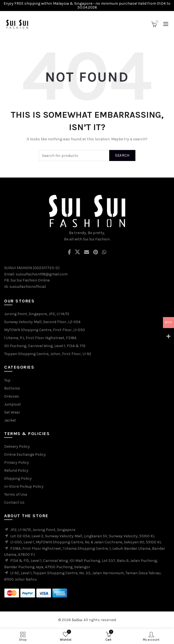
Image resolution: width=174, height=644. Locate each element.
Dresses (12, 396)
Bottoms (12, 388)
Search (122, 155)
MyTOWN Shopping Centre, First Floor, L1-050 (45, 330)
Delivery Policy (17, 446)
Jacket (10, 420)
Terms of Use (16, 494)
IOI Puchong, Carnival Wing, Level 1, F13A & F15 (45, 346)
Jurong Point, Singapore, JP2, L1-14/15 (37, 314)
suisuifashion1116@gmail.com (42, 274)
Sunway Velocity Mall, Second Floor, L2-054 (42, 322)
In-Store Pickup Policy (24, 486)
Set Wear (12, 412)
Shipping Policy (18, 478)
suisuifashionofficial (28, 287)
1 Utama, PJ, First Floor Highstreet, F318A (40, 338)
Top (7, 380)
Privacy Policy (17, 462)
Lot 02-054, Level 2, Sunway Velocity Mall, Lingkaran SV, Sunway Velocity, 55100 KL (83, 536)
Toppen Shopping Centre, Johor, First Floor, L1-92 (48, 354)
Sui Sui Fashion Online (30, 280)
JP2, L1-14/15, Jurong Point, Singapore (43, 530)
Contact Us (14, 502)
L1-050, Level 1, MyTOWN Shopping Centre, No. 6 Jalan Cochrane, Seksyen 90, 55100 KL (86, 542)
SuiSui (77, 620)
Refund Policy (16, 470)
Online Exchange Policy (25, 454)
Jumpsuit (13, 404)
